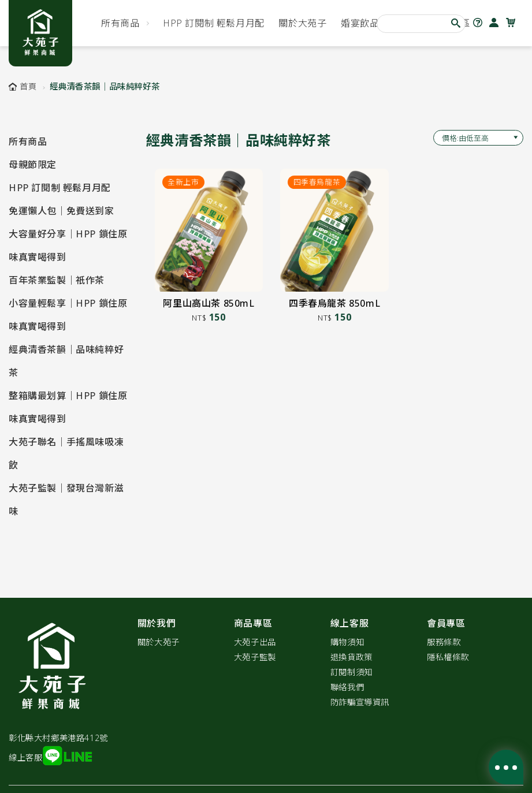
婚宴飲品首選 (370, 23)
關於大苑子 (302, 23)
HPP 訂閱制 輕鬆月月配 (214, 23)
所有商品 (120, 23)
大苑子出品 (255, 642)
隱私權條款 (448, 657)
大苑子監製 (255, 657)
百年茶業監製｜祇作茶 (57, 280)
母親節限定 (33, 165)
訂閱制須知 (351, 672)
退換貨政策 (351, 657)
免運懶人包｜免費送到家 (62, 211)
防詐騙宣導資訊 (360, 702)
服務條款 (444, 642)
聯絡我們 (347, 687)
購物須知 (347, 642)
